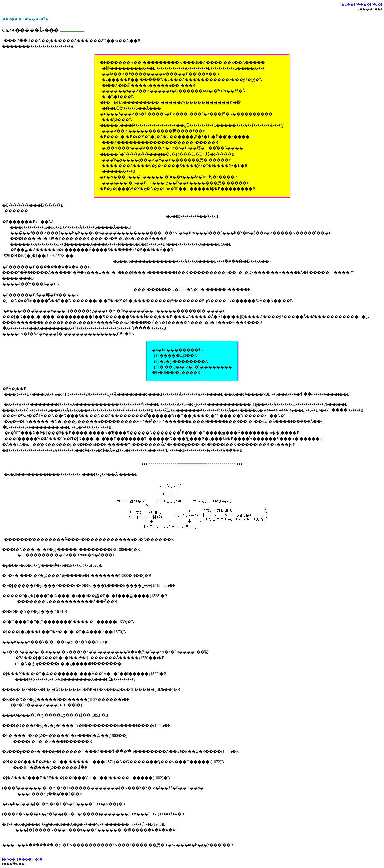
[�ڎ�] (377, 4)
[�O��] (348, 4)
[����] (363, 4)
